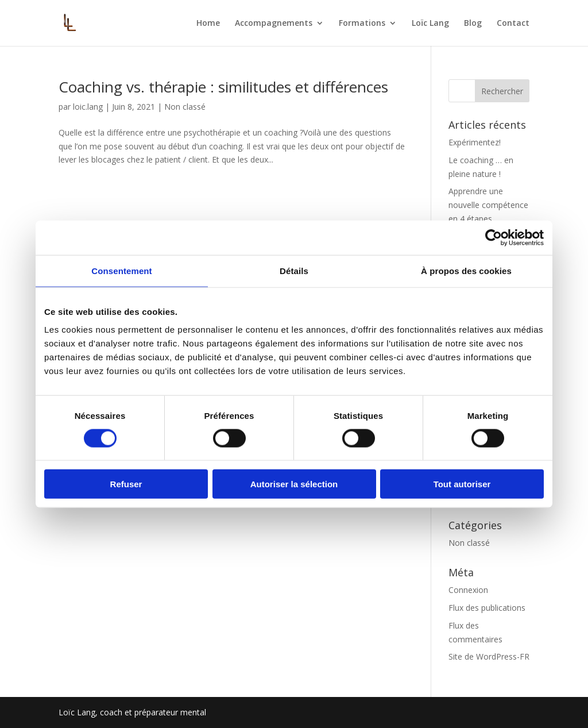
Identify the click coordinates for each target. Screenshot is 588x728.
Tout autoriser (462, 484)
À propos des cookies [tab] (466, 270)
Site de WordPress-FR (489, 656)
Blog (473, 24)
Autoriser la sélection (294, 484)
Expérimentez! (475, 142)
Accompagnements (274, 24)
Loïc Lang (430, 24)
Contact (513, 24)
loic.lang (88, 107)
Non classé (185, 107)
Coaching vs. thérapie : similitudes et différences (223, 87)
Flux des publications (487, 608)
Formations (362, 24)
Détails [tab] (294, 270)
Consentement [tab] (121, 270)
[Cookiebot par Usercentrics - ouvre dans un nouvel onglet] (494, 237)
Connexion (468, 590)
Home (208, 24)
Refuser (126, 484)
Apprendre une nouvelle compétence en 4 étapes (488, 205)
